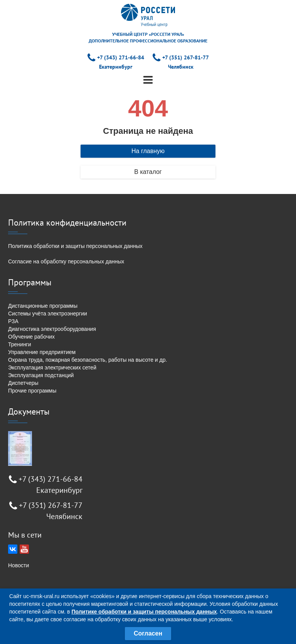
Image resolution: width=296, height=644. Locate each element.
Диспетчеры (23, 383)
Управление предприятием (42, 352)
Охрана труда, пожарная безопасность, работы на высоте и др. (87, 360)
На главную (148, 151)
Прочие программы (32, 391)
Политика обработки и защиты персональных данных (75, 246)
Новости (18, 565)
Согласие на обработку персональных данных (66, 261)
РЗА (13, 321)
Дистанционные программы (43, 306)
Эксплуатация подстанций (41, 375)
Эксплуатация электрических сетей (52, 368)
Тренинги (20, 344)
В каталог (148, 172)
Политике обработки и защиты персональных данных (144, 612)
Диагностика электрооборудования (52, 329)
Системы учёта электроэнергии (48, 314)
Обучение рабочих (31, 337)
